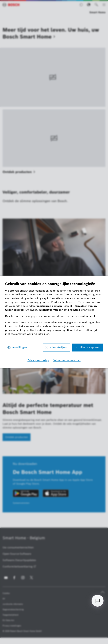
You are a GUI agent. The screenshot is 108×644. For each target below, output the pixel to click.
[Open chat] (98, 601)
